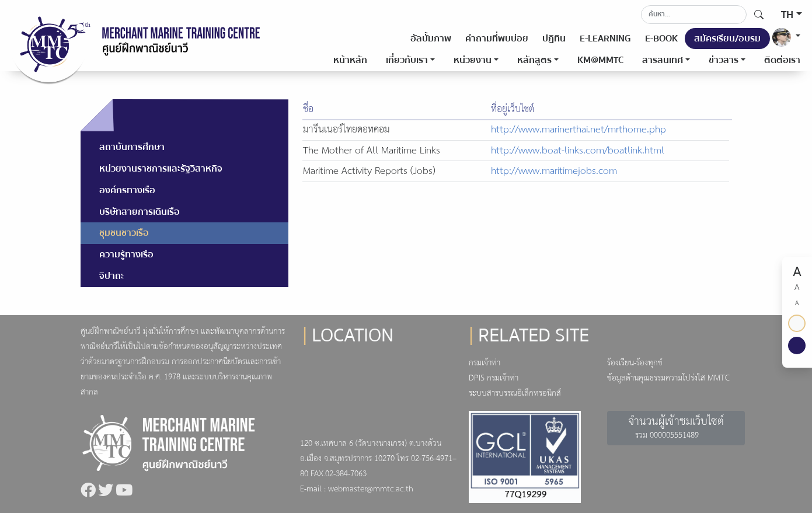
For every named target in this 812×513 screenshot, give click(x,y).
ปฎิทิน (554, 39)
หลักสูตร (534, 60)
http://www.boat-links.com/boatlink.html (578, 151)
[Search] (694, 15)
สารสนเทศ (663, 60)
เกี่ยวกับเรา (407, 60)
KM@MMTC (600, 60)
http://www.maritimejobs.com (554, 171)
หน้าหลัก (350, 60)
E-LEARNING (605, 39)
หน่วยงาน (473, 60)
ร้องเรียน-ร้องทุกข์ (635, 363)
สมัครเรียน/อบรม (727, 39)
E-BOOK (661, 39)
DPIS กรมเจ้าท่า (494, 378)
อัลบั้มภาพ (431, 39)
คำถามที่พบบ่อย (497, 39)
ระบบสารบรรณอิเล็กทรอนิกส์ (515, 394)
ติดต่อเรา (782, 60)
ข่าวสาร (724, 60)
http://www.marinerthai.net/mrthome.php (578, 130)
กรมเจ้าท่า (485, 363)
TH (787, 15)
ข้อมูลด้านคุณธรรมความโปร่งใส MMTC (668, 378)
